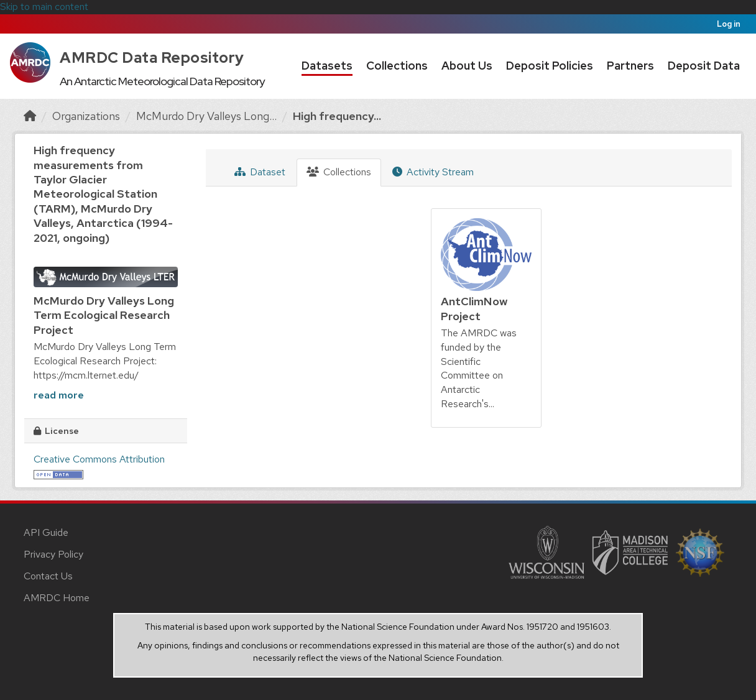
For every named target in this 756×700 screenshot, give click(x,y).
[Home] (30, 116)
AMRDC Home (57, 598)
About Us (467, 66)
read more (59, 395)
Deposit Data (704, 66)
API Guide (46, 532)
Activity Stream (433, 172)
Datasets (327, 66)
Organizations (86, 116)
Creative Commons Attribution (99, 459)
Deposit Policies (550, 66)
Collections (397, 66)
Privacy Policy (53, 554)
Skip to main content (44, 7)
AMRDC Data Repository (152, 58)
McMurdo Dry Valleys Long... (206, 116)
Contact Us (48, 576)
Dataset (260, 172)
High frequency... (337, 116)
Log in (729, 24)
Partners (630, 66)
